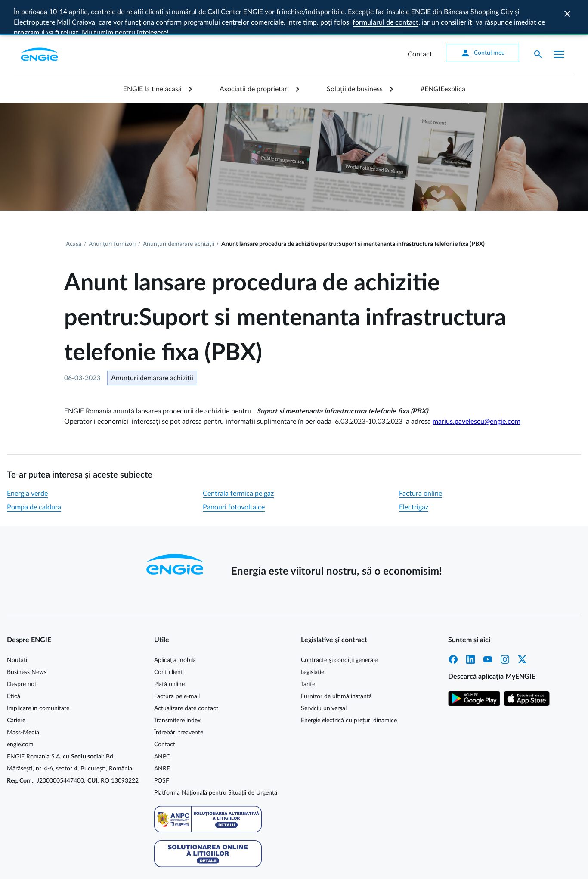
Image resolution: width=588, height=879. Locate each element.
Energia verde (27, 460)
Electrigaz (414, 474)
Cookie (433, 865)
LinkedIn (470, 626)
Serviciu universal (324, 675)
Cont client (169, 639)
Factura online (421, 460)
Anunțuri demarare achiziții (178, 211)
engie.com (20, 711)
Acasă (74, 211)
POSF (162, 747)
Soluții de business (355, 56)
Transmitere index (177, 687)
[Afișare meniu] (559, 21)
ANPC (162, 723)
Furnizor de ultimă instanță (336, 663)
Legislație (313, 639)
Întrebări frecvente (179, 699)
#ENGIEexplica (443, 56)
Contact (420, 21)
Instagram (505, 626)
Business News (27, 639)
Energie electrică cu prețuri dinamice (349, 687)
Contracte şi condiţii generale (339, 627)
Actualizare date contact (186, 675)
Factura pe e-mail (177, 663)
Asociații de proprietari (254, 56)
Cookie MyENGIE (394, 865)
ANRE (162, 735)
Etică (14, 663)
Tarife (308, 651)
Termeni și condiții (551, 865)
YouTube (488, 626)
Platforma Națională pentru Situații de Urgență (216, 759)
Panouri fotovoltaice (234, 474)
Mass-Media (23, 699)
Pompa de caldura (34, 474)
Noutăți (17, 627)
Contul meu (483, 19)
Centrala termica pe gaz (238, 460)
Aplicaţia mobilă (175, 627)
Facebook (453, 626)
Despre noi (21, 651)
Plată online (169, 651)
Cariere (16, 687)
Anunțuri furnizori (112, 211)
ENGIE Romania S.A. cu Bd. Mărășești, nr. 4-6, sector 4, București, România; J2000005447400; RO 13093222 (73, 735)
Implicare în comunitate (38, 675)
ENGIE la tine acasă (152, 56)
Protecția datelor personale (484, 865)
